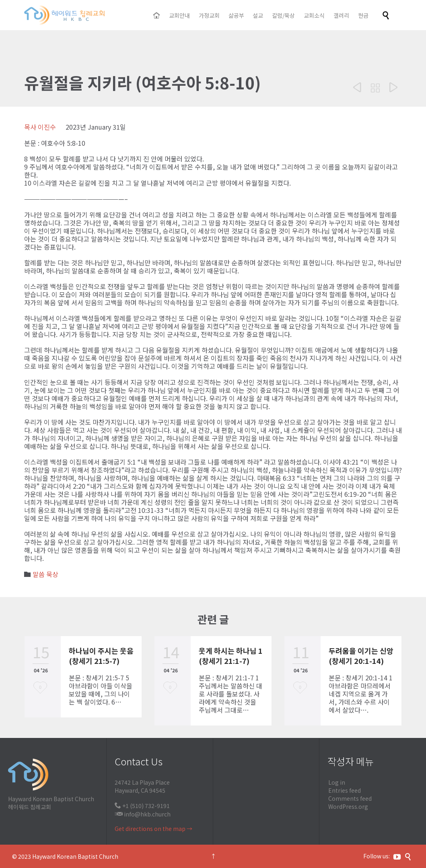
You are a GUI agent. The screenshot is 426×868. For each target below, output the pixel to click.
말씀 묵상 (45, 574)
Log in (337, 782)
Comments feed (350, 798)
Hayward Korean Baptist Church (75, 856)
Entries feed (345, 790)
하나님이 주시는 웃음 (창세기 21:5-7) (101, 656)
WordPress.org (348, 806)
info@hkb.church (147, 814)
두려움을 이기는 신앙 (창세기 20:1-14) (361, 656)
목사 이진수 (40, 127)
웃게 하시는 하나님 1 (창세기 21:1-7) (231, 656)
